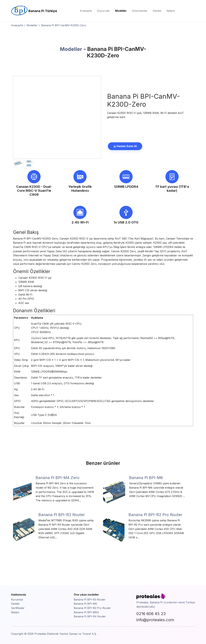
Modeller (121, 11)
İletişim (171, 11)
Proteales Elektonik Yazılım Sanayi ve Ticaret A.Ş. (66, 634)
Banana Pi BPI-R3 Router (90, 600)
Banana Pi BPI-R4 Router (90, 616)
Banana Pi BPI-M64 (86, 612)
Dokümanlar (140, 11)
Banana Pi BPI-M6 (85, 604)
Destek (157, 11)
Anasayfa (86, 11)
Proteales (142, 602)
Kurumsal (17, 600)
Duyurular (103, 11)
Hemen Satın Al (125, 146)
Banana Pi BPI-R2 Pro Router (92, 608)
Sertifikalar (18, 608)
